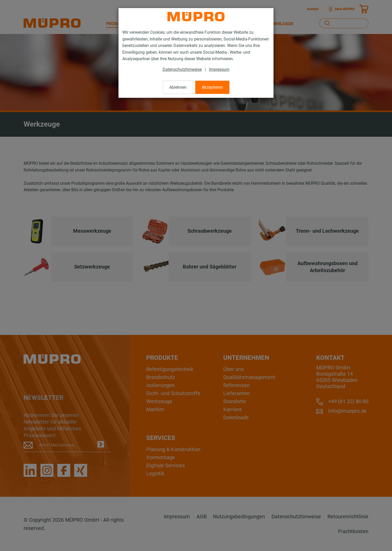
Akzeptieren (212, 87)
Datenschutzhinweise (182, 69)
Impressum (219, 69)
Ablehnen (178, 87)
